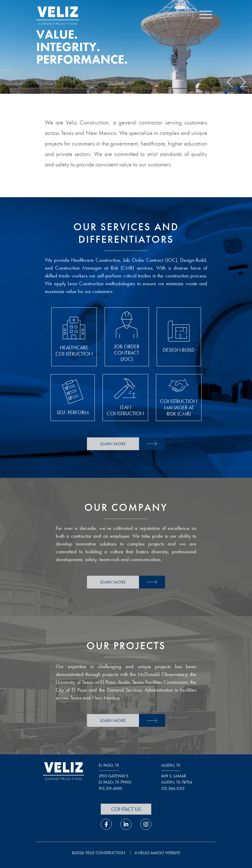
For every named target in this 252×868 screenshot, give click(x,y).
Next (240, 82)
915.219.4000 (110, 788)
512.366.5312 (173, 788)
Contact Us (126, 809)
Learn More (113, 444)
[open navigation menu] (206, 16)
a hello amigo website (157, 853)
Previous (232, 82)
